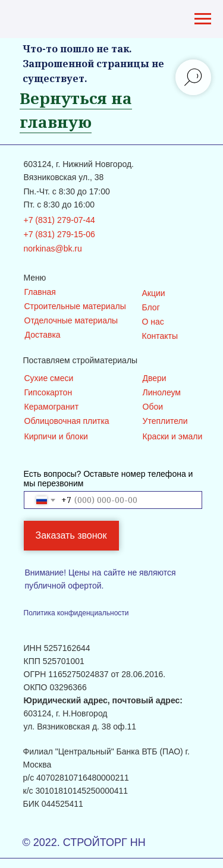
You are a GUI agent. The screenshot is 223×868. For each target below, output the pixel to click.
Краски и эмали (173, 436)
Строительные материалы (75, 306)
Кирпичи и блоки (56, 436)
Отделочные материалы (71, 320)
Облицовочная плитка (67, 421)
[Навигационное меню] (203, 19)
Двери (155, 378)
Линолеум (162, 392)
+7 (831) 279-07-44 (59, 220)
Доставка (43, 335)
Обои (153, 407)
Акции (154, 293)
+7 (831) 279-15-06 (59, 234)
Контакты (160, 336)
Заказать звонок (71, 535)
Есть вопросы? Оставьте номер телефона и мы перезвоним (109, 479)
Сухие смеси (49, 378)
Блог (151, 307)
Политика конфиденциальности (76, 613)
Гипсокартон (48, 392)
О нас (153, 322)
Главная (40, 292)
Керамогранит (52, 407)
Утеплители (165, 421)
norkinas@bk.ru (53, 249)
